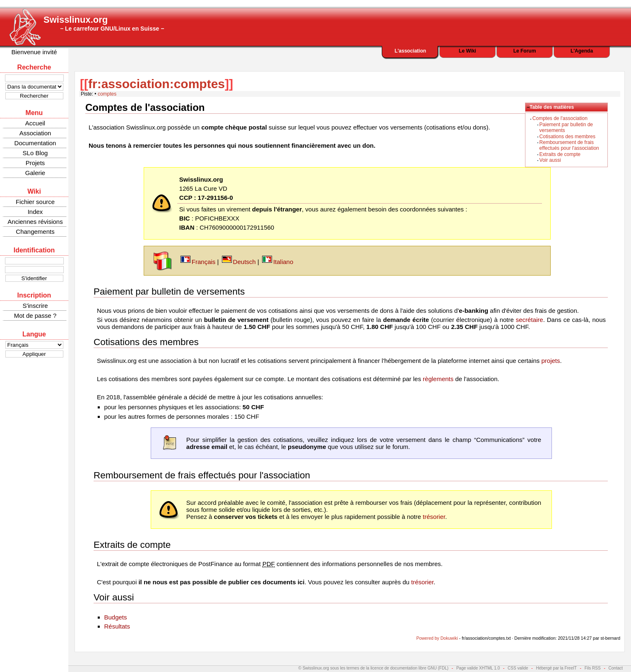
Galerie (35, 173)
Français (204, 262)
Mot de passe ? (35, 316)
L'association (410, 51)
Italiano (283, 262)
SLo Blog (35, 153)
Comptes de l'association (560, 118)
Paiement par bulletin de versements (169, 292)
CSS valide (518, 668)
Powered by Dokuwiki (437, 638)
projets (550, 361)
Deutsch (244, 262)
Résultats (117, 626)
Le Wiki (467, 51)
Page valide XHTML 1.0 (478, 668)
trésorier (434, 517)
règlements (438, 379)
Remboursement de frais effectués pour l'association (569, 145)
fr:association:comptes (157, 84)
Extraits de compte (560, 154)
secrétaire (530, 320)
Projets (35, 163)
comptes (107, 94)
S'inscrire (35, 306)
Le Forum (525, 51)
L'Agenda (582, 51)
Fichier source (35, 202)
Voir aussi (550, 160)
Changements (35, 232)
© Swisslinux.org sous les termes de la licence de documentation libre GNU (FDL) (374, 668)
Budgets (116, 617)
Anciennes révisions (35, 222)
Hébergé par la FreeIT (556, 668)
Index (35, 212)
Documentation (35, 143)
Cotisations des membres (567, 137)
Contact (616, 668)
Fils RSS (593, 668)
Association (35, 133)
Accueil (35, 123)
